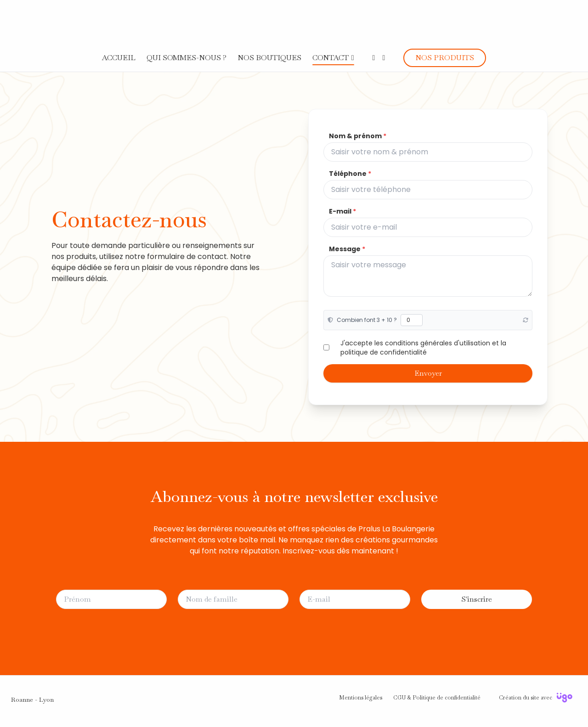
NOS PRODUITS (445, 58)
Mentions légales (361, 698)
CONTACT (331, 58)
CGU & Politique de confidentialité (437, 698)
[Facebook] (374, 58)
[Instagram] (384, 58)
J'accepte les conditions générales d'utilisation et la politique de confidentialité (423, 348)
